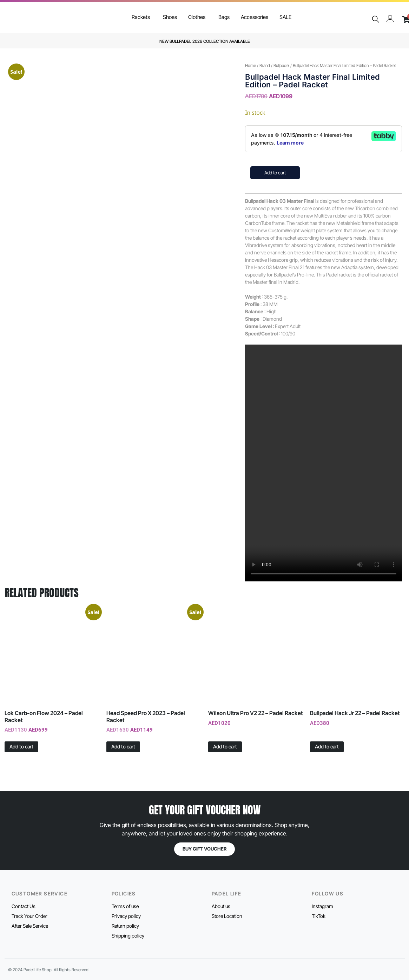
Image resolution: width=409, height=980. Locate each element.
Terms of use (125, 906)
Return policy (125, 926)
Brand (265, 65)
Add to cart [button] (21, 746)
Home (250, 65)
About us (221, 906)
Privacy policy (126, 916)
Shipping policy (128, 936)
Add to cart (275, 173)
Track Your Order (29, 916)
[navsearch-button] (375, 19)
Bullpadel (281, 65)
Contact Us (24, 906)
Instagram (322, 906)
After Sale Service (30, 926)
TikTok (319, 916)
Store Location (227, 916)
